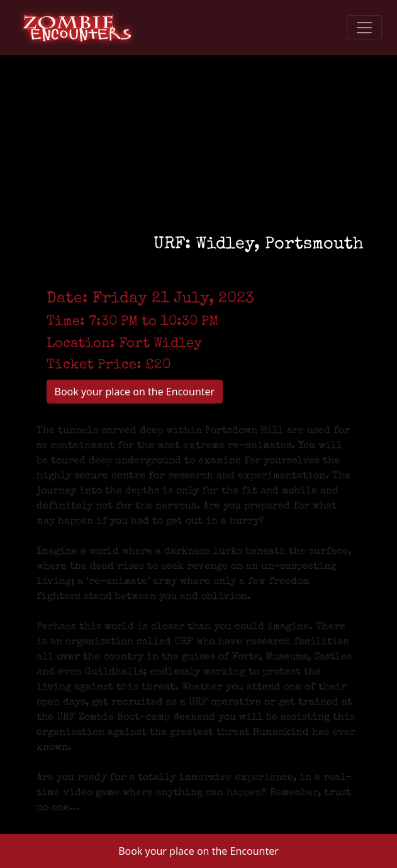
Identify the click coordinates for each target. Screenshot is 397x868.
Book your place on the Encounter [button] (198, 851)
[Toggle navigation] (364, 28)
